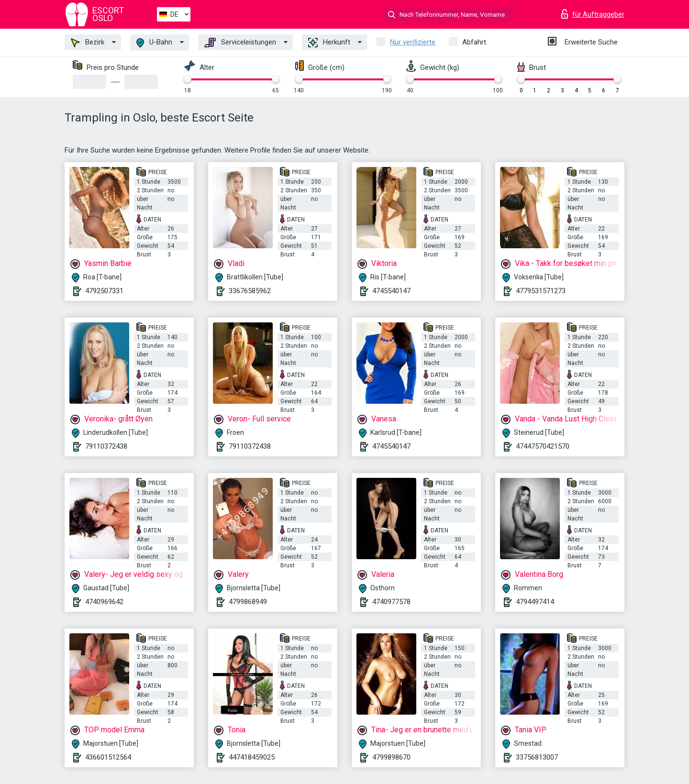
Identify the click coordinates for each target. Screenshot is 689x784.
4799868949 (248, 602)
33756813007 (537, 757)
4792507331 (104, 291)
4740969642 (104, 602)
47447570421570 (543, 446)
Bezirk (88, 43)
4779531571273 (541, 291)
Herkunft (329, 43)
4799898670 (391, 757)
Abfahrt (474, 42)
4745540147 (391, 291)
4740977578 (391, 602)
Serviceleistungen (240, 43)
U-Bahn (154, 43)
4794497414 (535, 602)
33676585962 (250, 291)
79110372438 (106, 446)
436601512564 (108, 757)
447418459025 (252, 757)
